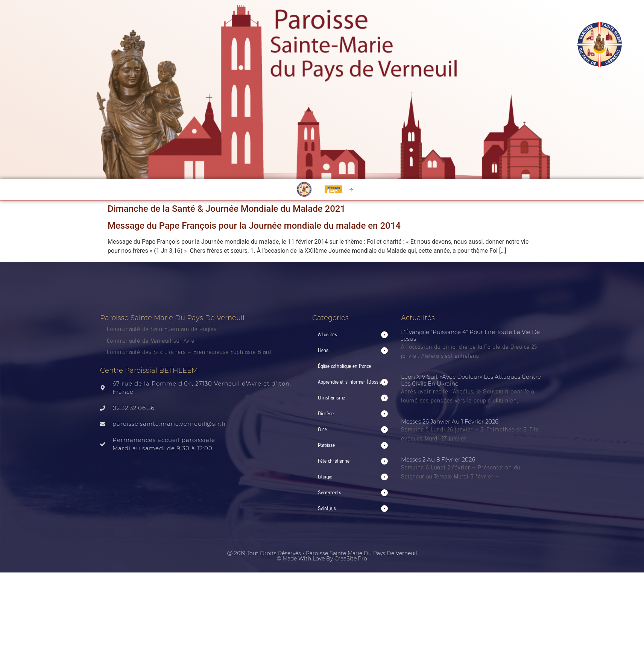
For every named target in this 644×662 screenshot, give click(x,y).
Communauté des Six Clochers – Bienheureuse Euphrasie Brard (190, 352)
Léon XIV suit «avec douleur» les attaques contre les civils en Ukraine (471, 380)
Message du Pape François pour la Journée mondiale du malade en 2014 (254, 226)
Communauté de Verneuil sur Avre (151, 341)
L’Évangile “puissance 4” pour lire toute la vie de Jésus (470, 335)
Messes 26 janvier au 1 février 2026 (450, 421)
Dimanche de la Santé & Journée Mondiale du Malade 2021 (226, 209)
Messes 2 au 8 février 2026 (438, 459)
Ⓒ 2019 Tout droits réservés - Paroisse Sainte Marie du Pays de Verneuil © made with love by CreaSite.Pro (322, 556)
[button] (353, 335)
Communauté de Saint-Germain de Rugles (162, 329)
